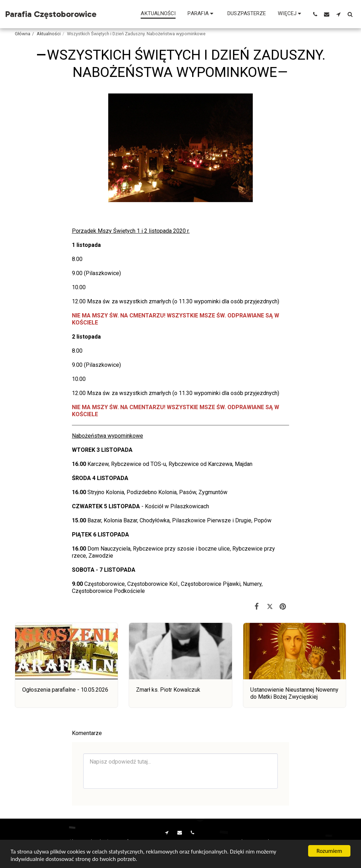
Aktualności (49, 34)
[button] (201, 14)
